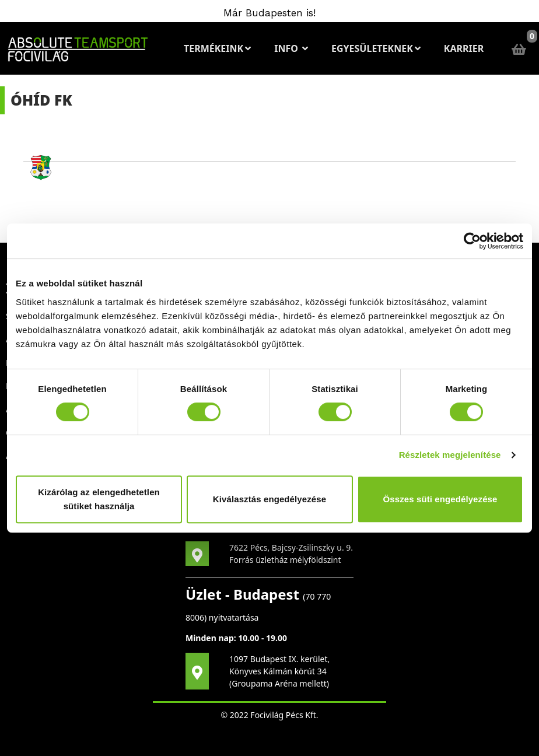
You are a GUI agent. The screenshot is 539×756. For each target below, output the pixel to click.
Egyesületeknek (376, 48)
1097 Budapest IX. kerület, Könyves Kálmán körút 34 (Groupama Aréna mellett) (279, 671)
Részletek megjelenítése (450, 455)
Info (291, 48)
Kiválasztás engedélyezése (269, 499)
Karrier (464, 48)
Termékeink (217, 48)
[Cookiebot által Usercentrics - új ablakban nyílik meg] (472, 241)
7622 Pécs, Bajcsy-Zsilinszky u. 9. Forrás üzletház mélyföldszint (291, 554)
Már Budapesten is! (269, 13)
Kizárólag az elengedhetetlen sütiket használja (99, 499)
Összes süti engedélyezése (440, 499)
